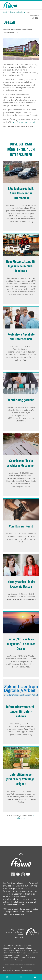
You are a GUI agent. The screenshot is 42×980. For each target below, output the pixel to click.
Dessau (13, 12)
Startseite (6, 968)
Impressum (15, 968)
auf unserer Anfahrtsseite (26, 122)
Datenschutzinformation (29, 968)
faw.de (5, 12)
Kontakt (18, 971)
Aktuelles (20, 12)
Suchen (29, 5)
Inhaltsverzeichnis (28, 971)
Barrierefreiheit (8, 971)
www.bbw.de (19, 937)
